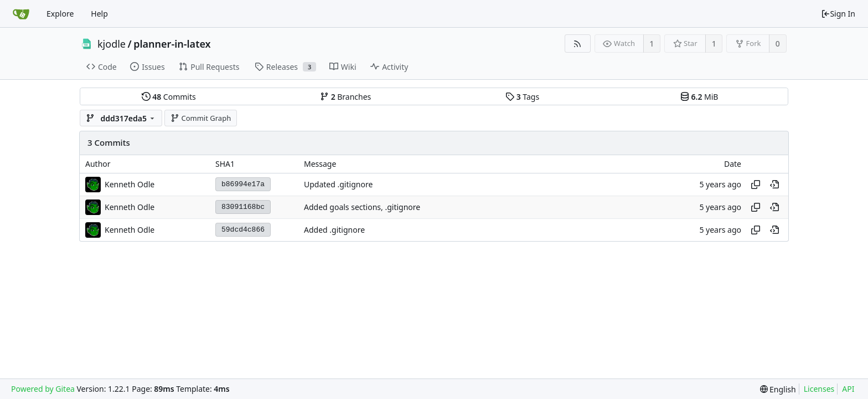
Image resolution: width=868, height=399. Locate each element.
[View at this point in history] (774, 185)
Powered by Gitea (43, 389)
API (848, 389)
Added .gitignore (334, 230)
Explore (60, 14)
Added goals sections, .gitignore (362, 207)
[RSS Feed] (578, 44)
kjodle (112, 44)
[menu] (778, 389)
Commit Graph (201, 118)
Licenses (819, 389)
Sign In (838, 14)
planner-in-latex (172, 44)
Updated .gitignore (338, 184)
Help (99, 14)
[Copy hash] (756, 185)
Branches (345, 97)
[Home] (21, 14)
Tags (522, 97)
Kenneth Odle (130, 184)
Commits (169, 97)
